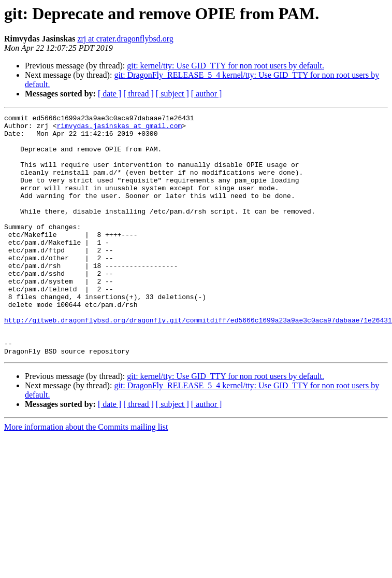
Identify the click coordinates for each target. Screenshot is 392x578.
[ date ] (110, 94)
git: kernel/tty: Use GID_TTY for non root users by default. (226, 66)
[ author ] (207, 94)
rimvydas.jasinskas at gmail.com (119, 129)
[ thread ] (139, 94)
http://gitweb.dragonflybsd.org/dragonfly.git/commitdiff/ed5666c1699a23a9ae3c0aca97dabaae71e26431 (198, 362)
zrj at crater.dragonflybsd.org (125, 39)
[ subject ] (172, 94)
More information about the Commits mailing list (86, 475)
